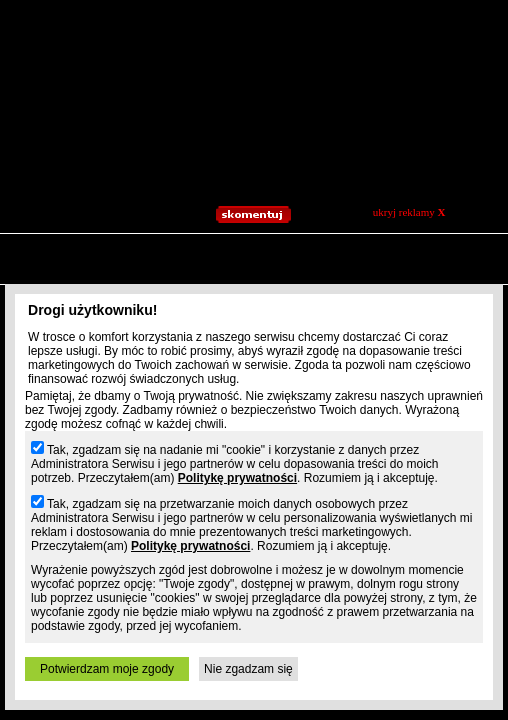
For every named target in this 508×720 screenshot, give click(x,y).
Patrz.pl (252, 275)
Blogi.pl (93, 275)
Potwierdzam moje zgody (107, 669)
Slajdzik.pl (150, 275)
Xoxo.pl (413, 275)
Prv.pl (45, 275)
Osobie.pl (469, 275)
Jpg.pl (204, 275)
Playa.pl (303, 275)
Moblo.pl (358, 275)
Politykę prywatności (237, 478)
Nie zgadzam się (248, 669)
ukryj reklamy (409, 212)
